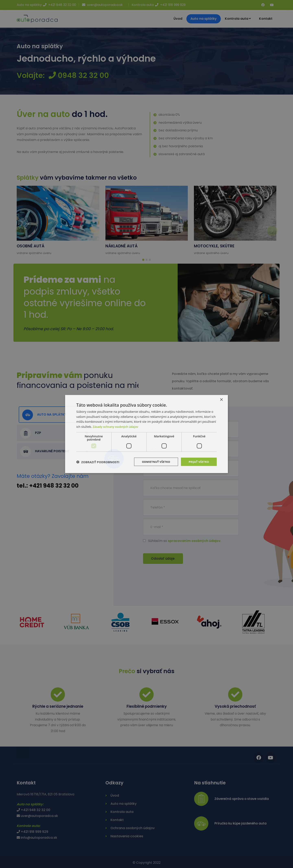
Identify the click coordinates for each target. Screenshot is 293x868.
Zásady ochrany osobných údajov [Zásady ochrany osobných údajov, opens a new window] (117, 426)
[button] (98, 462)
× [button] (221, 399)
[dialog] (146, 434)
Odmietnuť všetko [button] (154, 462)
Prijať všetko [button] (198, 462)
